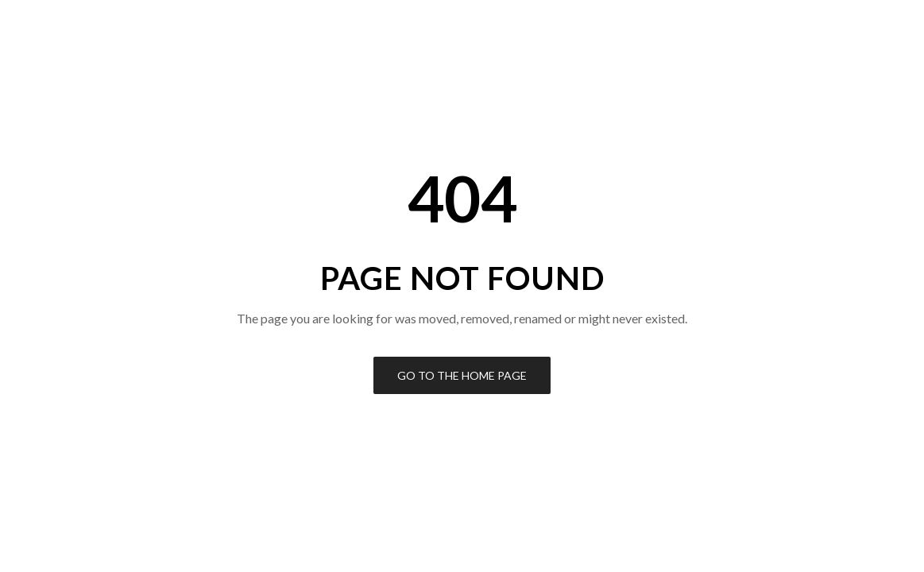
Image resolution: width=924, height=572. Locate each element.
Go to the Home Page (462, 375)
